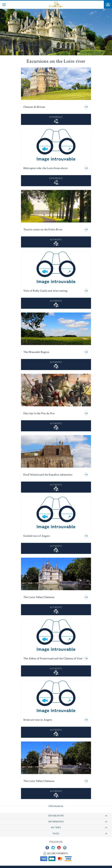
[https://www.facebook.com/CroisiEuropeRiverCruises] (47, 848)
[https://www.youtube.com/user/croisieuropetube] (59, 848)
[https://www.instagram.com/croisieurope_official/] (65, 848)
